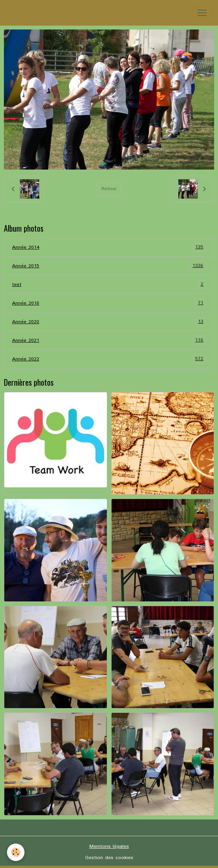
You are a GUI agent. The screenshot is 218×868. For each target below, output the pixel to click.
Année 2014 (109, 247)
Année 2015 (109, 266)
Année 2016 (109, 303)
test (109, 285)
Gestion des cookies (109, 858)
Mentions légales (109, 846)
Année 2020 (109, 322)
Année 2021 (109, 340)
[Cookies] (16, 852)
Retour (109, 189)
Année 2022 (109, 359)
